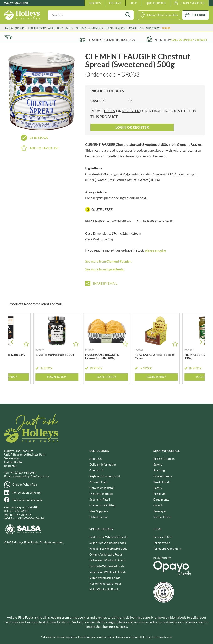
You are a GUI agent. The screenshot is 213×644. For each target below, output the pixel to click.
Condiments (95, 28)
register (131, 111)
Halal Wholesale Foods (104, 589)
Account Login (99, 482)
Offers (166, 28)
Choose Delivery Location (163, 15)
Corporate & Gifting (102, 505)
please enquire (155, 250)
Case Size (98, 101)
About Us (95, 459)
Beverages (121, 28)
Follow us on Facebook (27, 500)
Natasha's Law (98, 517)
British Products (164, 459)
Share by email (105, 283)
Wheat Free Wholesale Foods (108, 549)
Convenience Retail (102, 488)
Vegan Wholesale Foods (105, 578)
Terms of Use (162, 543)
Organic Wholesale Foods (106, 554)
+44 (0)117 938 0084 (23, 473)
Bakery (9, 28)
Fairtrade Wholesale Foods (107, 566)
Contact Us (97, 470)
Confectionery (37, 28)
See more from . (108, 261)
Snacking (21, 28)
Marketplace (137, 28)
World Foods (56, 28)
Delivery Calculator (141, 637)
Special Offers (162, 517)
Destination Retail (101, 494)
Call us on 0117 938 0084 (189, 40)
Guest (24, 3)
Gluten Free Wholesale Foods (108, 537)
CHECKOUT (199, 15)
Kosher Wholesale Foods (105, 584)
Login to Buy (57, 377)
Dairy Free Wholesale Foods (108, 560)
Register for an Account (105, 476)
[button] (201, 342)
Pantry (69, 28)
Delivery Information (103, 464)
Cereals (109, 28)
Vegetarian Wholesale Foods (108, 572)
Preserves (81, 28)
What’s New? (153, 28)
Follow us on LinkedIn (27, 493)
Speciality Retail (100, 499)
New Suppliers (99, 511)
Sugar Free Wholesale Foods (108, 543)
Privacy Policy (163, 537)
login (110, 111)
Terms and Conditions (167, 549)
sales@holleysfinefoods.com (31, 476)
